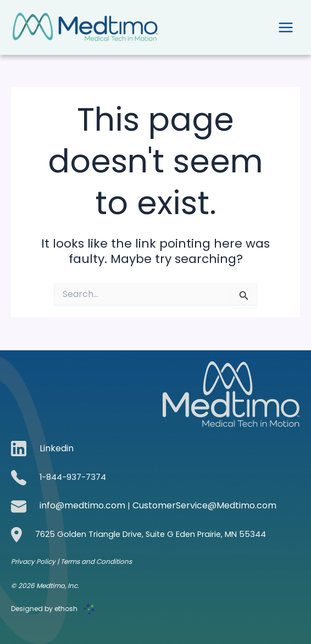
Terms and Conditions (96, 561)
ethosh (66, 609)
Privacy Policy (34, 561)
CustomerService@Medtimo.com (204, 505)
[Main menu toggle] (286, 27)
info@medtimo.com (82, 505)
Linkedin (57, 448)
